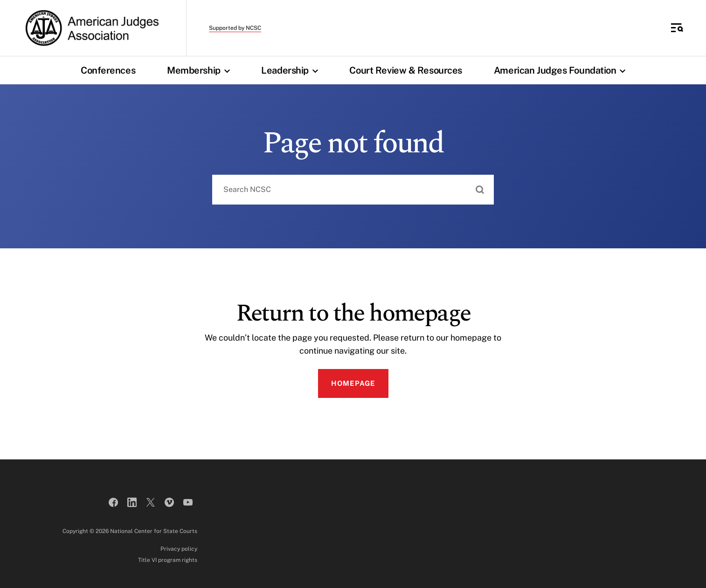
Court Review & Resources (405, 70)
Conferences (108, 70)
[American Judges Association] (91, 28)
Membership (201, 70)
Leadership (292, 70)
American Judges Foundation (562, 70)
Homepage (353, 383)
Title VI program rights (168, 560)
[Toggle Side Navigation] (677, 28)
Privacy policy (179, 549)
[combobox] (353, 190)
